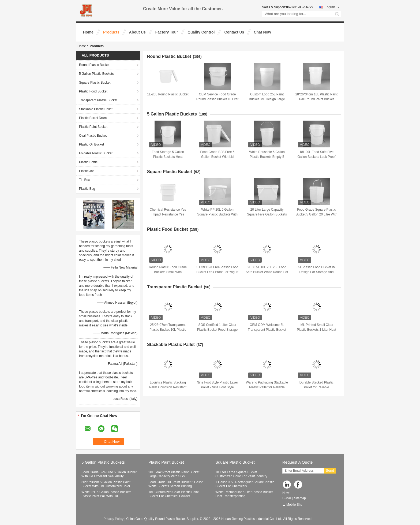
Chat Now (262, 32)
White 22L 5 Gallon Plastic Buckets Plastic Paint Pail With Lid (106, 494)
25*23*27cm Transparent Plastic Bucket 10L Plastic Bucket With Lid (168, 330)
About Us (137, 32)
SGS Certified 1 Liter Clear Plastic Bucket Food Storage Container (217, 330)
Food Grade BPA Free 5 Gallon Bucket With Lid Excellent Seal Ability (217, 157)
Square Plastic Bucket (95, 83)
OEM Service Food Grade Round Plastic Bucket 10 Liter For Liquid (217, 99)
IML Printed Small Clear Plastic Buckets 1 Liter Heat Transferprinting (316, 330)
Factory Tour (167, 32)
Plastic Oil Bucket (91, 144)
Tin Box (84, 180)
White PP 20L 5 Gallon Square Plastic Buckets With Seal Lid (217, 214)
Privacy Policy (114, 519)
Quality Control (201, 32)
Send (330, 470)
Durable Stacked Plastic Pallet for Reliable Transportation (316, 387)
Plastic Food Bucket (93, 91)
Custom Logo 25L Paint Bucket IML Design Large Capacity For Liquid (267, 99)
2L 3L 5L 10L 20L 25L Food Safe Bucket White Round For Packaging (267, 272)
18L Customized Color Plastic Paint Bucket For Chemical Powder (174, 494)
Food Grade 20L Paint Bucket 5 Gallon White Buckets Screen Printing (176, 484)
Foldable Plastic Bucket (96, 153)
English (332, 7)
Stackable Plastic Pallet (96, 109)
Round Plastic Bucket (94, 65)
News (286, 493)
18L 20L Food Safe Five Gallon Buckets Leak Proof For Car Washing (316, 157)
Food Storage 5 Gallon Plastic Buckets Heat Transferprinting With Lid (168, 157)
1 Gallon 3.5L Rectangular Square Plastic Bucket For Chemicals (245, 484)
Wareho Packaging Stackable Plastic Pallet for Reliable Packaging (267, 387)
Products (111, 32)
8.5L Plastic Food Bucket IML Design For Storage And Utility (317, 272)
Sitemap (300, 498)
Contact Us (234, 32)
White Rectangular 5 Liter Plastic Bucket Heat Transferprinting (244, 494)
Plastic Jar (86, 171)
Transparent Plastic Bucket (98, 100)
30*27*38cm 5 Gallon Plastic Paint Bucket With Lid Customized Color (106, 484)
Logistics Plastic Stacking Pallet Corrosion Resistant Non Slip (168, 387)
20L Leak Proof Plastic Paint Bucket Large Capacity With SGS (174, 474)
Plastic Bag (87, 189)
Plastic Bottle (88, 162)
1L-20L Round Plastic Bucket (168, 94)
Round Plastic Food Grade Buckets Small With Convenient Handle (168, 272)
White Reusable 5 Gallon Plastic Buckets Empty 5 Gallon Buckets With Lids (267, 157)
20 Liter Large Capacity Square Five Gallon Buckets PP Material (267, 214)
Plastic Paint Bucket (93, 127)
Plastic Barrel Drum (93, 118)
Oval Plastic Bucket (93, 136)
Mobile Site (292, 505)
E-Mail (287, 498)
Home (88, 32)
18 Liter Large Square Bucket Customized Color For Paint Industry (241, 474)
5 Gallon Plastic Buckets (96, 74)
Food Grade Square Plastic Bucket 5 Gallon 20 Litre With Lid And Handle (316, 214)
